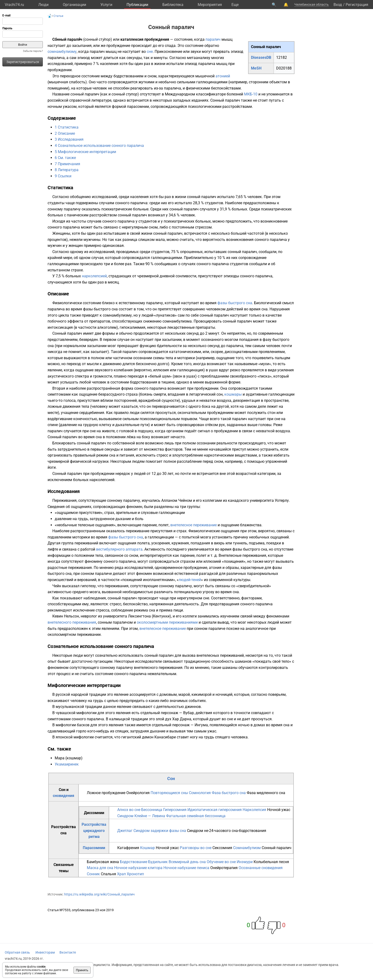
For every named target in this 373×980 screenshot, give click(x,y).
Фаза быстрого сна (229, 793)
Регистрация (357, 5)
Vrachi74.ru (14, 5)
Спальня (108, 874)
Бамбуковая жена (103, 862)
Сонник (93, 874)
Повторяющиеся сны (169, 793)
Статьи (58, 16)
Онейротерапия (224, 868)
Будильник (158, 862)
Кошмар (147, 848)
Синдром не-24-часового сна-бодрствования (227, 831)
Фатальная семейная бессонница (196, 816)
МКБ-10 (251, 94)
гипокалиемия (133, 327)
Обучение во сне (221, 862)
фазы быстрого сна (235, 303)
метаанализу (199, 58)
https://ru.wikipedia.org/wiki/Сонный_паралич (99, 894)
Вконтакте (68, 952)
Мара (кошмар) (69, 758)
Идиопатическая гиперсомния (215, 810)
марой (184, 694)
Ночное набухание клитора (138, 868)
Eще (235, 5)
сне (150, 52)
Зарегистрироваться (23, 62)
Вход (338, 5)
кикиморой (201, 694)
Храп (121, 874)
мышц (227, 39)
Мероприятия (210, 5)
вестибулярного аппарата (119, 549)
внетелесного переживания (72, 622)
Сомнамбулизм (247, 848)
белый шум (160, 376)
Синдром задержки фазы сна (160, 831)
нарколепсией (94, 276)
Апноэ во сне (129, 810)
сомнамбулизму (62, 52)
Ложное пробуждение (106, 793)
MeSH (256, 68)
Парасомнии (94, 848)
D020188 (284, 68)
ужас (212, 731)
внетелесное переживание (194, 525)
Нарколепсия (254, 810)
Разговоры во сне (196, 848)
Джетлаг (125, 831)
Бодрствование (134, 862)
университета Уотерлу (269, 500)
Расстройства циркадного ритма (94, 831)
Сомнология (200, 793)
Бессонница (152, 810)
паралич (213, 39)
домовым (168, 694)
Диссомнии (94, 813)
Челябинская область (312, 5)
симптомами (59, 394)
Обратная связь (17, 952)
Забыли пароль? (33, 51)
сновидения (64, 796)
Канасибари (165, 737)
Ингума (201, 725)
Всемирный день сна (187, 862)
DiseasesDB (261, 57)
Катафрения (128, 848)
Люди (43, 5)
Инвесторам (45, 952)
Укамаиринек (67, 764)
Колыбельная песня (271, 862)
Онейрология (138, 793)
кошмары (233, 394)
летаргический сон (206, 394)
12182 (282, 57)
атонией (223, 76)
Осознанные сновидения (261, 868)
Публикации (137, 5)
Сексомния (222, 848)
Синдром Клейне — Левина (141, 816)
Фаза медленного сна (266, 793)
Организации (74, 5)
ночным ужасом (62, 107)
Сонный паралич (277, 848)
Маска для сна (100, 868)
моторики (81, 537)
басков (83, 725)
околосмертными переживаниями (167, 622)
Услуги (106, 5)
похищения (234, 561)
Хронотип (135, 874)
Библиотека (173, 5)
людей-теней (190, 580)
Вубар (189, 713)
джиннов (193, 707)
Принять (82, 970)
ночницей (224, 694)
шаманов (243, 661)
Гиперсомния (175, 810)
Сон (171, 779)
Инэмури (245, 862)
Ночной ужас (279, 810)
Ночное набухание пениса (186, 868)
